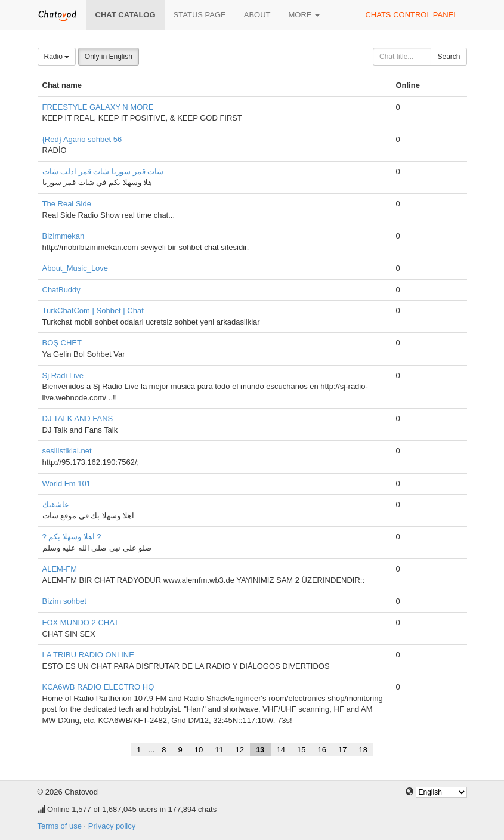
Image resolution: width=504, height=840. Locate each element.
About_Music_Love (75, 268)
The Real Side (67, 204)
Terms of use (60, 826)
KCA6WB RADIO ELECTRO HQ (98, 687)
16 (321, 750)
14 (281, 750)
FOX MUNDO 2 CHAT (81, 623)
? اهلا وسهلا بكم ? (72, 537)
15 (301, 750)
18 (363, 750)
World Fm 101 (67, 484)
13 (260, 750)
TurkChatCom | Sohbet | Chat (93, 311)
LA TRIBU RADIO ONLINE (88, 655)
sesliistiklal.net (67, 451)
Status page (200, 15)
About (257, 15)
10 (199, 750)
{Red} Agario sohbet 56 (82, 139)
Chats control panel (411, 15)
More (304, 15)
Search (449, 57)
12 (240, 750)
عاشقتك (56, 504)
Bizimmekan (64, 236)
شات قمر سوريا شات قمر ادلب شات (103, 172)
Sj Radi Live (63, 376)
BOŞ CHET (62, 343)
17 (342, 750)
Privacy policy (112, 826)
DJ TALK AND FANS (78, 419)
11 (219, 750)
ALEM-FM (60, 569)
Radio (57, 57)
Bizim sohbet (64, 601)
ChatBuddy (61, 290)
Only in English (109, 57)
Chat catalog (126, 15)
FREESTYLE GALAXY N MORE (98, 107)
